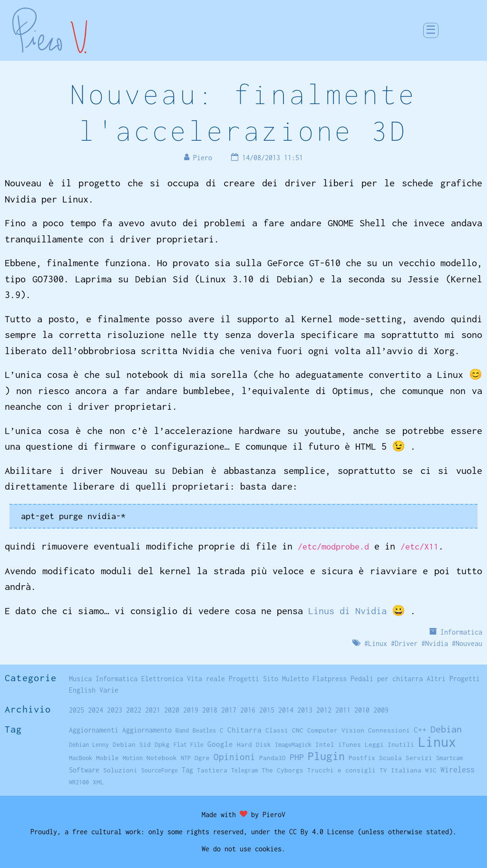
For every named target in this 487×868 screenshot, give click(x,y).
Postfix (362, 758)
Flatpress (330, 679)
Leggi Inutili (390, 744)
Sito (271, 679)
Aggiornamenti (94, 730)
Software (84, 770)
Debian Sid (132, 744)
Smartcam (449, 758)
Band (182, 730)
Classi (277, 730)
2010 (362, 710)
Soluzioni (120, 770)
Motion (133, 758)
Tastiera (212, 770)
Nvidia (437, 643)
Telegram (244, 770)
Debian (446, 729)
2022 (134, 710)
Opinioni (234, 757)
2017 (229, 710)
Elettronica (162, 679)
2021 (153, 710)
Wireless (458, 770)
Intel (325, 744)
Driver (406, 643)
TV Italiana (400, 770)
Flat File (189, 745)
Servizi (419, 758)
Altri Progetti (453, 679)
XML (98, 782)
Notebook (162, 758)
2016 (248, 710)
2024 (96, 710)
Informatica (461, 632)
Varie (109, 690)
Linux (378, 643)
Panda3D (273, 758)
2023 (115, 710)
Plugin (326, 756)
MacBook (81, 758)
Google (220, 744)
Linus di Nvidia (347, 611)
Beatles (204, 730)
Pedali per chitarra (387, 679)
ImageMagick (293, 745)
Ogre (202, 758)
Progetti (244, 679)
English (82, 690)
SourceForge (160, 770)
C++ (420, 730)
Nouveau (469, 643)
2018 (210, 710)
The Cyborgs (282, 770)
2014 (286, 710)
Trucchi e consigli (341, 770)
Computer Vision (336, 730)
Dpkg (162, 744)
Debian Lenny (89, 745)
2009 (381, 710)
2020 (172, 710)
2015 (267, 710)
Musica (80, 679)
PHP (297, 757)
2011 (343, 710)
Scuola (390, 758)
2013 (305, 710)
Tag (187, 770)
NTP (186, 758)
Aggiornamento (147, 730)
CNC (298, 730)
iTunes (350, 744)
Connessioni (389, 730)
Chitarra (244, 730)
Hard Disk (254, 744)
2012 (324, 710)
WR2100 (79, 782)
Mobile (107, 758)
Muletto (295, 679)
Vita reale (206, 679)
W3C (431, 770)
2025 (77, 710)
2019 (191, 710)
